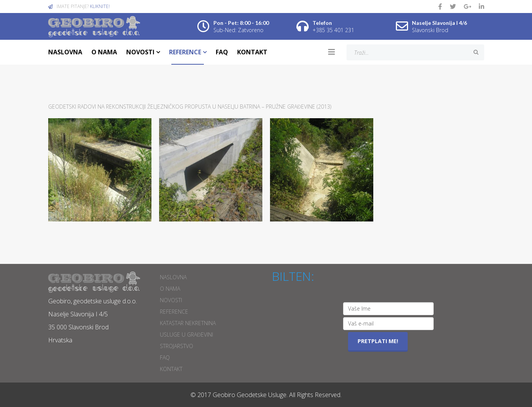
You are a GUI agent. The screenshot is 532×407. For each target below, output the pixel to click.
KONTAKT (252, 52)
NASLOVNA (65, 52)
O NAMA (104, 52)
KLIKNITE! (100, 6)
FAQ (222, 52)
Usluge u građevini (186, 335)
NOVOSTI (140, 52)
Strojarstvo (177, 346)
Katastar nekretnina (188, 323)
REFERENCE (185, 52)
